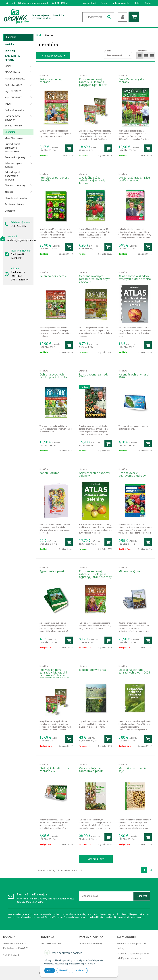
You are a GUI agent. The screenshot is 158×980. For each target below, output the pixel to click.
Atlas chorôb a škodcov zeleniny (94, 474)
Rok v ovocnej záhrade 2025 (94, 376)
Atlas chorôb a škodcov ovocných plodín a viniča (135, 277)
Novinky (9, 44)
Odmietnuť (80, 970)
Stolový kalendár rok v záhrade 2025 (54, 769)
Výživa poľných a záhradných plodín (91, 769)
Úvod (12, 3)
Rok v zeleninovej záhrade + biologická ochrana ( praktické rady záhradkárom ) (95, 575)
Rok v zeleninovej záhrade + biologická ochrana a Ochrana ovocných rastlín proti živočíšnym (54, 675)
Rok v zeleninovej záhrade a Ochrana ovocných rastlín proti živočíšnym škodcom (94, 83)
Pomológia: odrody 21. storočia (54, 179)
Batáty (104, 3)
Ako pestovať (90, 3)
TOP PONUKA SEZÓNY (13, 58)
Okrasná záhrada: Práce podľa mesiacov (134, 179)
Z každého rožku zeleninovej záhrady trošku (92, 180)
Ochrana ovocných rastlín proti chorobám (55, 376)
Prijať (50, 970)
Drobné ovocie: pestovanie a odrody (132, 474)
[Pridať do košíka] (69, 148)
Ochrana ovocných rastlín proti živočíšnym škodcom (95, 279)
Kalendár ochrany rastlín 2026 (135, 376)
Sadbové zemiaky (121, 3)
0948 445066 (62, 3)
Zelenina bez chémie (53, 276)
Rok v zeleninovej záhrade (51, 81)
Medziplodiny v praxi (93, 670)
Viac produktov (96, 859)
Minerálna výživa (129, 571)
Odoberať (142, 896)
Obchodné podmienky (91, 944)
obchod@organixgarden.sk (35, 3)
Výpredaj (10, 51)
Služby (137, 3)
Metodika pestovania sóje (132, 769)
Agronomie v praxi (52, 571)
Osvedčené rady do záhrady (131, 81)
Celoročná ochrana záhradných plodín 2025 (134, 671)
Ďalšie (149, 3)
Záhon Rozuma (49, 473)
